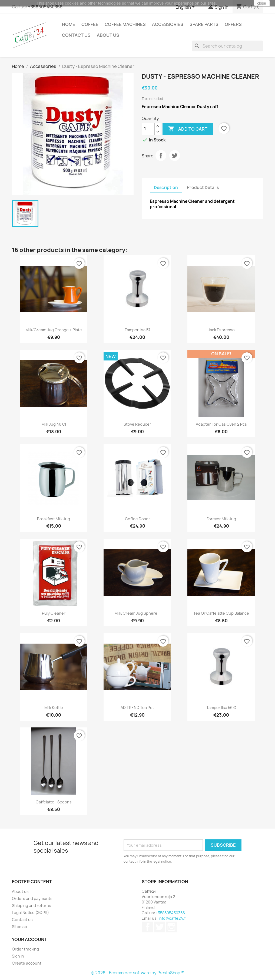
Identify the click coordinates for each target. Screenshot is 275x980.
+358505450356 (45, 7)
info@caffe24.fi (172, 918)
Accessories (168, 24)
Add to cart (188, 129)
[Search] (227, 46)
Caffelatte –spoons (54, 802)
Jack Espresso (221, 330)
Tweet (175, 155)
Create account (27, 963)
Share (161, 155)
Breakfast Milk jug (54, 519)
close (262, 3)
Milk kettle (54, 708)
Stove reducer (137, 424)
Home (69, 24)
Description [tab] (166, 188)
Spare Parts (204, 24)
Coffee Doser (137, 519)
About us (108, 35)
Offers (233, 24)
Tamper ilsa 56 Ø (221, 708)
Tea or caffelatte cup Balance (221, 613)
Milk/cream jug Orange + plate (54, 330)
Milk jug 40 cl (54, 424)
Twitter (160, 927)
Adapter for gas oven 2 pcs (221, 424)
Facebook (148, 927)
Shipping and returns (32, 905)
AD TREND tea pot (137, 708)
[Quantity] (148, 129)
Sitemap (19, 927)
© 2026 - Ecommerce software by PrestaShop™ (137, 973)
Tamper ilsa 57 (137, 330)
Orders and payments (32, 898)
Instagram (171, 927)
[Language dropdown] (186, 7)
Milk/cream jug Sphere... (137, 613)
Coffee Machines (125, 24)
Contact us (76, 35)
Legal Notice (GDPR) (30, 913)
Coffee (90, 24)
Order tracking (25, 949)
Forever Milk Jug (221, 519)
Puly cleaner (54, 613)
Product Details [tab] (203, 188)
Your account (29, 939)
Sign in (18, 956)
